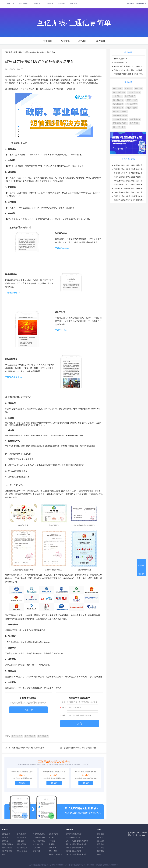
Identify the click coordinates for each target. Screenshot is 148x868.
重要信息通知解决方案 (75, 848)
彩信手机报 (21, 834)
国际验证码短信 (7, 844)
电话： (63, 715)
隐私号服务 (134, 123)
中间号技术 (117, 96)
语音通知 (21, 841)
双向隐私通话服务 (120, 123)
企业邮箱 (52, 844)
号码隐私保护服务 (120, 112)
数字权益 (52, 837)
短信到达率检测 (119, 92)
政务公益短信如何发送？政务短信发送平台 (28, 748)
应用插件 (101, 844)
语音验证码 (21, 844)
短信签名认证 (22, 848)
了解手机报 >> (61, 330)
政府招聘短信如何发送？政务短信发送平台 (130, 169)
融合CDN (52, 848)
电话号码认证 (22, 851)
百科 (99, 854)
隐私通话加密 (118, 108)
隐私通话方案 (118, 100)
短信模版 (101, 851)
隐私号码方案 (132, 100)
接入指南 (101, 834)
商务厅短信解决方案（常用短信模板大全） (130, 185)
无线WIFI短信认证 (73, 837)
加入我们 (100, 41)
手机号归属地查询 (55, 854)
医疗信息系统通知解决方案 (76, 844)
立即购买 (22, 783)
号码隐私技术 (132, 104)
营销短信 (5, 841)
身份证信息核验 (39, 834)
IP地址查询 (53, 851)
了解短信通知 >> (62, 248)
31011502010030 (110, 865)
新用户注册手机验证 (74, 834)
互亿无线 (9, 52)
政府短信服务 (43, 736)
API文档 (100, 837)
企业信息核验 (38, 844)
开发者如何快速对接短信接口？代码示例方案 (130, 70)
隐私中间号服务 (119, 127)
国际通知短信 (7, 848)
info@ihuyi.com (139, 835)
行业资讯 (65, 41)
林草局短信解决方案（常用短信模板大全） (130, 165)
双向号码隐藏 (132, 108)
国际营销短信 (7, 851)
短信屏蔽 (138, 88)
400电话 (52, 841)
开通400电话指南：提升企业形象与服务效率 (130, 74)
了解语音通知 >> (13, 293)
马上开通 (28, 710)
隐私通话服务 (135, 119)
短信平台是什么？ (120, 59)
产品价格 (50, 3)
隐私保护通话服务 (120, 115)
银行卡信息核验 (39, 841)
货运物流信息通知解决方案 (76, 854)
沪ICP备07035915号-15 (58, 865)
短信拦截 (128, 88)
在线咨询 (141, 565)
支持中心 (62, 3)
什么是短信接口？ (120, 62)
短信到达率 (117, 88)
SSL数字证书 (54, 834)
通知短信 (5, 837)
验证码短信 (6, 834)
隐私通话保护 (130, 96)
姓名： (63, 708)
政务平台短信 (17, 736)
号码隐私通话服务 (120, 119)
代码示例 (101, 841)
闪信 (3, 854)
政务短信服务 (30, 736)
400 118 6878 (141, 3)
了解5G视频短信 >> (14, 377)
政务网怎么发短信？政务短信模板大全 (128, 173)
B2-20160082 (89, 865)
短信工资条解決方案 (74, 851)
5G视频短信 (22, 837)
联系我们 (83, 41)
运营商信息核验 (39, 837)
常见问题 (101, 848)
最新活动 (11, 3)
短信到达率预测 (134, 92)
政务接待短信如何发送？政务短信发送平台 (80, 748)
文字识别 (36, 851)
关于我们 (73, 3)
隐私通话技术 (118, 104)
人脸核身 (36, 848)
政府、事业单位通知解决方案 (77, 841)
